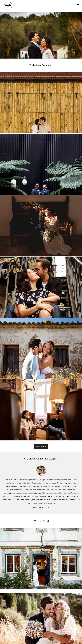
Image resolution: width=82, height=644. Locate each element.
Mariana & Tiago (41, 508)
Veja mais (41, 446)
